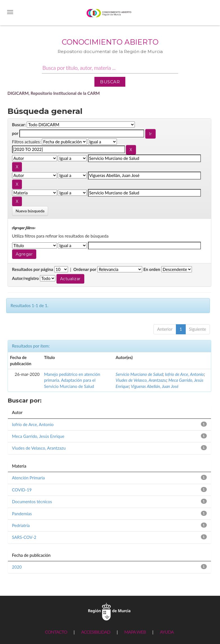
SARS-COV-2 (24, 537)
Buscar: (19, 125)
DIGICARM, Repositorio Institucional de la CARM (54, 93)
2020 (17, 567)
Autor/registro (26, 278)
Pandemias (22, 514)
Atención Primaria (29, 478)
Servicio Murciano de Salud (139, 374)
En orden (152, 269)
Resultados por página (33, 269)
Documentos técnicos (32, 502)
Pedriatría (21, 525)
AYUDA (167, 632)
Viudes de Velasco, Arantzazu (141, 380)
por (15, 133)
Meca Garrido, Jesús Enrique (38, 436)
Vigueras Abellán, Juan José (155, 386)
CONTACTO (56, 632)
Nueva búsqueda (30, 211)
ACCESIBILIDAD (96, 632)
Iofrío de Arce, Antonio (184, 374)
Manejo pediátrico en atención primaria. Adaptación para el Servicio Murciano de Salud (72, 380)
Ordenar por (85, 269)
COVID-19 (22, 490)
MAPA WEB (135, 632)
